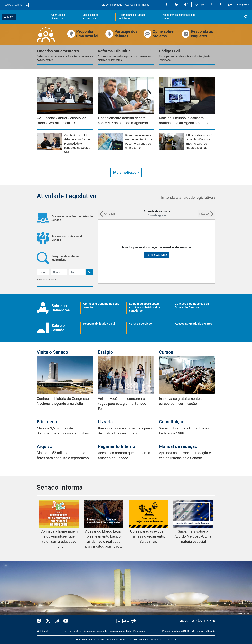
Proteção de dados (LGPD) (176, 631)
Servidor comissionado (95, 631)
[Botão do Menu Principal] (9, 17)
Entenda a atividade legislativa (188, 198)
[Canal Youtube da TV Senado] (65, 621)
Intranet (42, 631)
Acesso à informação (137, 5)
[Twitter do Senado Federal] (48, 621)
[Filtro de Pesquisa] (43, 272)
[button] (166, 5)
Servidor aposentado (120, 631)
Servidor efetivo (73, 631)
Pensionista (139, 631)
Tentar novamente (157, 255)
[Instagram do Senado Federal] (57, 621)
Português (242, 4)
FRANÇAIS (210, 621)
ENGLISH (185, 621)
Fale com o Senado (111, 5)
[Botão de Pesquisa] (90, 272)
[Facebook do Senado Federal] (40, 621)
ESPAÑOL (197, 621)
